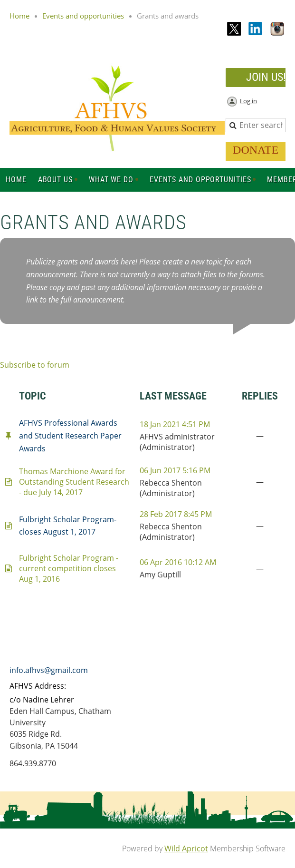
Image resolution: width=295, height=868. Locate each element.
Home (19, 16)
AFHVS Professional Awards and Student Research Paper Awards (70, 436)
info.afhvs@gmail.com (49, 670)
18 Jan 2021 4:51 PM (175, 424)
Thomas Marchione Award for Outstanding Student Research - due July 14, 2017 (74, 482)
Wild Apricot (186, 848)
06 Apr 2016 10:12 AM (178, 562)
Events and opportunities (83, 16)
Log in (248, 101)
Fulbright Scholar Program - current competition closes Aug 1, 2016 (69, 568)
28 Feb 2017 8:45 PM (176, 514)
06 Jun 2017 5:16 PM (175, 470)
